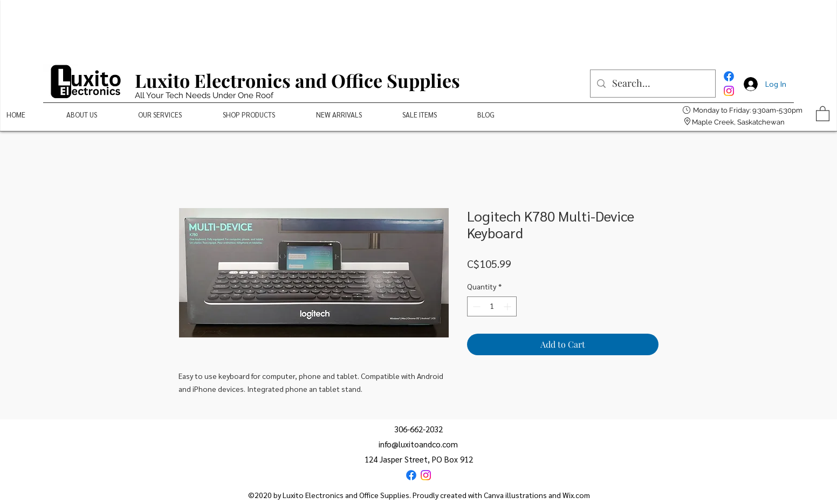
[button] (823, 113)
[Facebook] (729, 76)
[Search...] (652, 84)
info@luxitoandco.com (418, 444)
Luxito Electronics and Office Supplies (297, 80)
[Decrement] (475, 306)
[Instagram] (729, 91)
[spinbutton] (492, 306)
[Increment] (508, 306)
